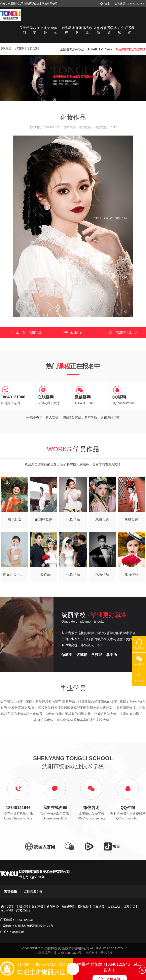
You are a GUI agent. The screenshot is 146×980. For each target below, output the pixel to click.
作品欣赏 (87, 30)
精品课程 (66, 30)
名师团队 (77, 30)
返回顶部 (139, 677)
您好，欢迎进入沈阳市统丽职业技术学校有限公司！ (30, 4)
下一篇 (120, 332)
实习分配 (119, 30)
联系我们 (130, 30)
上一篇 (26, 332)
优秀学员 (109, 30)
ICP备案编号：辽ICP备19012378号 (57, 953)
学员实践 (32, 49)
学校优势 (35, 30)
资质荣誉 (45, 30)
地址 (105, 4)
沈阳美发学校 (33, 891)
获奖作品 (6, 49)
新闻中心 (56, 30)
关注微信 (139, 661)
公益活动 (98, 30)
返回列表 (73, 332)
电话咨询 (139, 644)
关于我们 (24, 30)
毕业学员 (73, 688)
